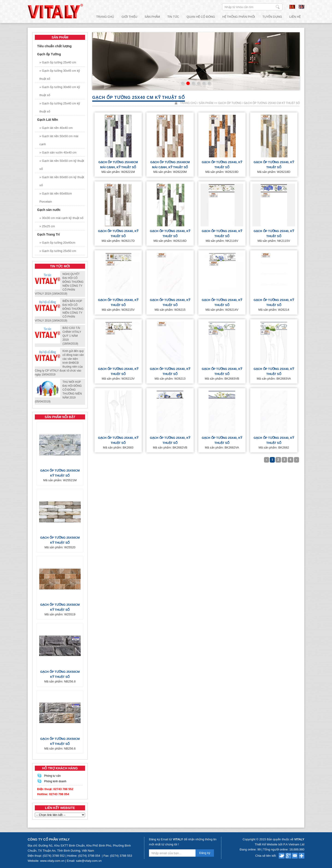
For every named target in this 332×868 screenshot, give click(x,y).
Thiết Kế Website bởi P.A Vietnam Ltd (280, 844)
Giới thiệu (129, 17)
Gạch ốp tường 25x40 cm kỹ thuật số (272, 103)
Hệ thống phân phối (239, 17)
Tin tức (173, 17)
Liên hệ (295, 17)
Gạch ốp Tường (230, 103)
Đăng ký (205, 853)
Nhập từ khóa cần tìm (278, 7)
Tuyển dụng (272, 17)
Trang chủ (105, 17)
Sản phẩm (152, 17)
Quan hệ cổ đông (201, 17)
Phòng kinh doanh (55, 781)
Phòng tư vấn (52, 776)
